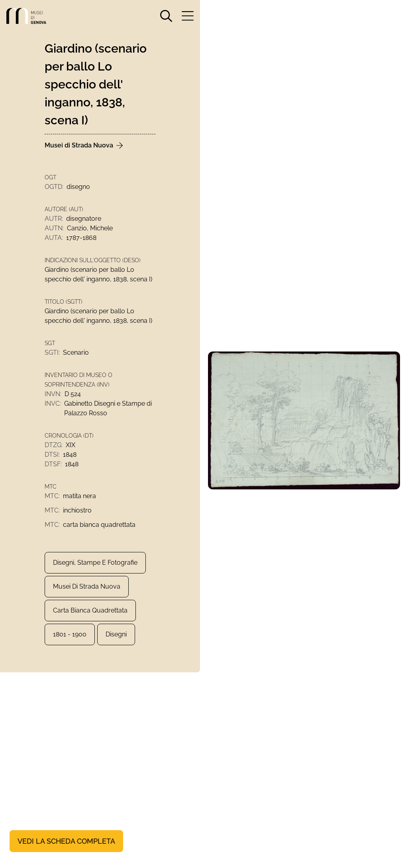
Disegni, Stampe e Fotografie (95, 563)
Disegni (116, 634)
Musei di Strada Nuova (87, 586)
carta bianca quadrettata (90, 610)
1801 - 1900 (70, 634)
